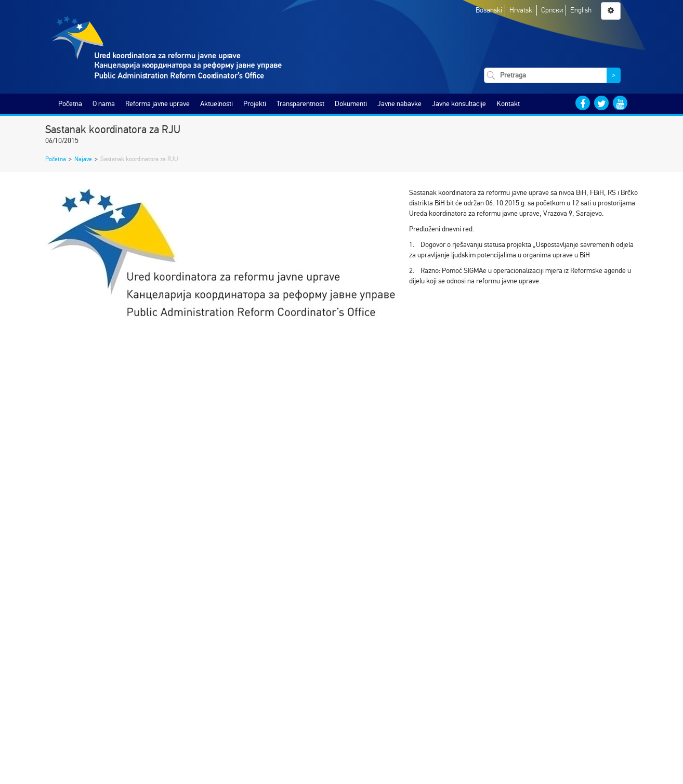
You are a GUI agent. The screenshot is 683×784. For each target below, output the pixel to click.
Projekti (255, 104)
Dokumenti (351, 104)
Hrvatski (522, 10)
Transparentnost (300, 104)
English (581, 10)
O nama (104, 104)
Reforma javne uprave (157, 104)
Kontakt (508, 104)
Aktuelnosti (216, 104)
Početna (70, 104)
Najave (83, 159)
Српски (552, 10)
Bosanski (489, 10)
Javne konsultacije (459, 104)
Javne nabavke (399, 104)
